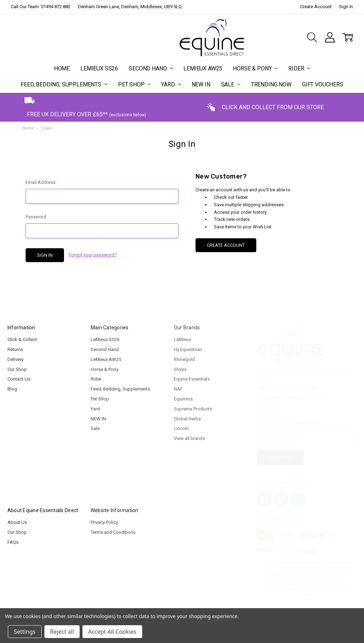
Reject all (62, 632)
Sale (231, 84)
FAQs (13, 542)
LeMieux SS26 (99, 68)
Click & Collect (22, 339)
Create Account (316, 7)
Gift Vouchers (323, 84)
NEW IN (201, 84)
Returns (15, 349)
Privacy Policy (104, 522)
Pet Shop (134, 84)
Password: (36, 217)
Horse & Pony (255, 68)
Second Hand (151, 68)
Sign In (346, 7)
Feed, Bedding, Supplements (64, 84)
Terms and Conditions (113, 532)
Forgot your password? (93, 255)
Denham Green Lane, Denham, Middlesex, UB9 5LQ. (130, 7)
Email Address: (41, 182)
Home (62, 68)
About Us (17, 522)
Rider (299, 68)
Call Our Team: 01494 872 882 (41, 7)
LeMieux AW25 (203, 68)
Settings (25, 632)
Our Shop (17, 369)
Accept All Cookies (112, 632)
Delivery (15, 359)
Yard (171, 84)
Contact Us (19, 379)
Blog (12, 389)
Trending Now (271, 84)
